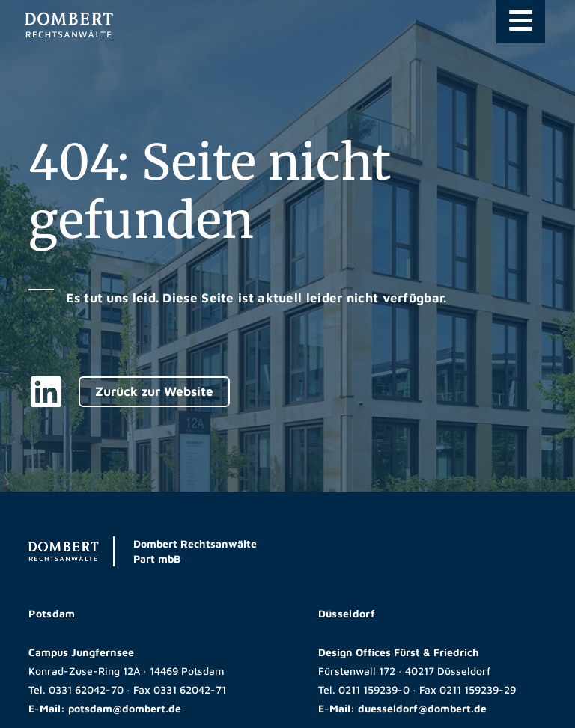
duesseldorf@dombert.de (422, 708)
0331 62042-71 (190, 689)
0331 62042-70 (86, 689)
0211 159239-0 (374, 689)
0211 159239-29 (478, 689)
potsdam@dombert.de (125, 708)
